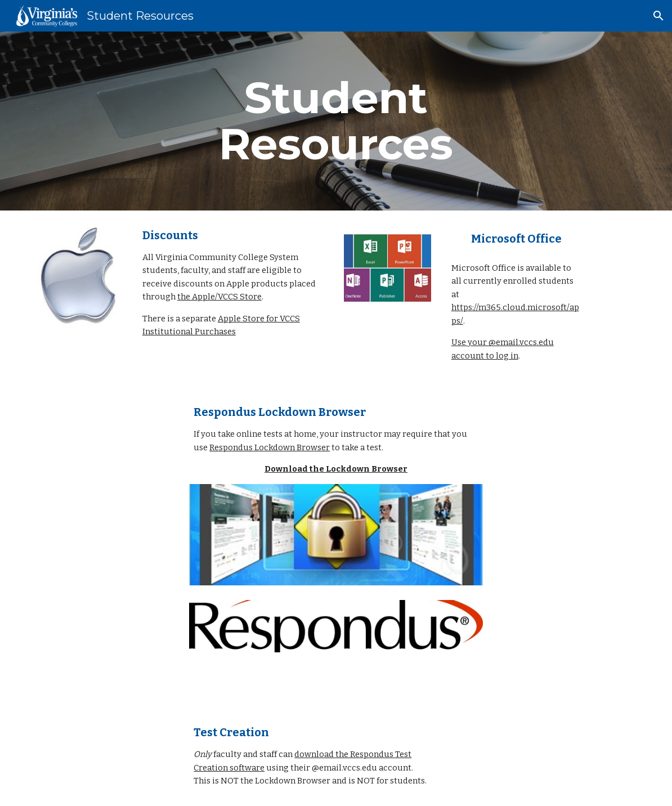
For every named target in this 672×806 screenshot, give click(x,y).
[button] (658, 16)
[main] (336, 121)
